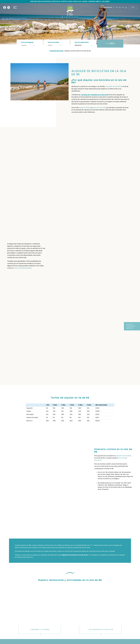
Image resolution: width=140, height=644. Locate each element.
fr (117, 7)
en (120, 7)
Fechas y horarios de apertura (130, 326)
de (123, 7)
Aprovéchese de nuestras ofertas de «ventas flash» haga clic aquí (58, 2)
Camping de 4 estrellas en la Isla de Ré (95, 95)
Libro (133, 7)
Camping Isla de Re (56, 51)
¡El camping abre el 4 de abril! (98, 2)
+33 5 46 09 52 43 (105, 7)
